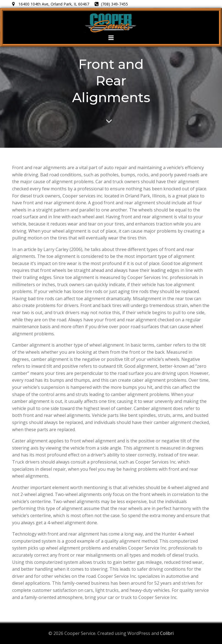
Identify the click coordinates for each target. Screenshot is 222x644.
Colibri (167, 633)
